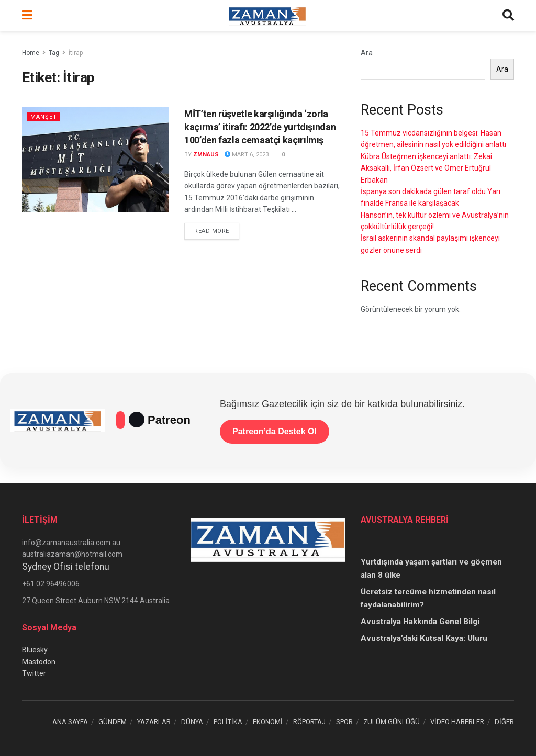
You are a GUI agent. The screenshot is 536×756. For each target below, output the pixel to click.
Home (31, 53)
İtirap (76, 53)
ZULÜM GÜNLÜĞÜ (392, 722)
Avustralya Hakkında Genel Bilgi (420, 622)
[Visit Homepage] (267, 16)
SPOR (344, 722)
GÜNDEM (113, 722)
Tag (54, 53)
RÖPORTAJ (309, 722)
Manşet (44, 117)
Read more (217, 230)
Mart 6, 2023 (247, 155)
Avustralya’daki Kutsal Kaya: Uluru (424, 638)
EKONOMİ (268, 722)
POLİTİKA (228, 722)
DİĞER (504, 722)
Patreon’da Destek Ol (275, 431)
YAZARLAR (154, 722)
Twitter (34, 673)
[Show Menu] (27, 16)
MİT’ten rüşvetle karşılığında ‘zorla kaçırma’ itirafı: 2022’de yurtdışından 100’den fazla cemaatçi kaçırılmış (260, 127)
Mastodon (39, 662)
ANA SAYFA (70, 722)
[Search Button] (508, 16)
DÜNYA (192, 722)
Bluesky (35, 650)
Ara (367, 53)
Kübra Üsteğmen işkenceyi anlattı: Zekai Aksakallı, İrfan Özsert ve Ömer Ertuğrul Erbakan (426, 168)
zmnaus (206, 155)
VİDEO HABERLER (457, 722)
